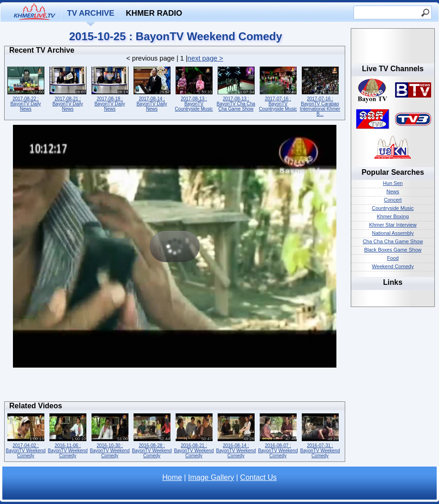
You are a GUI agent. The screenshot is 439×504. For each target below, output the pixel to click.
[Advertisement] (175, 387)
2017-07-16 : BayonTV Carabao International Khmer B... (320, 91)
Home (172, 477)
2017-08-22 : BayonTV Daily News (26, 88)
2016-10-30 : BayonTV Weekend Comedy (110, 435)
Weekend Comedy (393, 266)
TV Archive (91, 13)
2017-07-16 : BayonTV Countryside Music (278, 88)
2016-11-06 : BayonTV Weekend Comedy (68, 435)
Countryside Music (393, 208)
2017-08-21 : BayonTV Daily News (68, 88)
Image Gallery (211, 477)
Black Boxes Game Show (393, 250)
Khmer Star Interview (393, 225)
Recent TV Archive (42, 50)
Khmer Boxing (393, 216)
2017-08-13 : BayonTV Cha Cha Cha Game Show (236, 88)
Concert (393, 200)
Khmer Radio (154, 13)
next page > (205, 58)
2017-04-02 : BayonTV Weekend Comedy (26, 435)
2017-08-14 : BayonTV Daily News (152, 88)
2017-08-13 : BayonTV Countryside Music (194, 88)
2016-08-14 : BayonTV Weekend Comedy (236, 435)
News (393, 191)
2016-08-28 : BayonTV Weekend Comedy (152, 435)
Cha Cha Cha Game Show (393, 241)
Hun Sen (393, 183)
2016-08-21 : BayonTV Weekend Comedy (194, 435)
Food (393, 258)
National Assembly (393, 233)
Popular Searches (393, 172)
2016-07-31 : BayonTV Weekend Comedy (320, 435)
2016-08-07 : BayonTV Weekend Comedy (278, 435)
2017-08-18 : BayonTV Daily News (110, 88)
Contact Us (259, 477)
